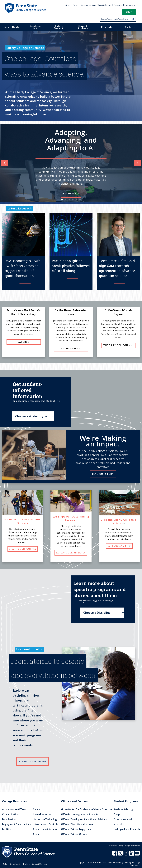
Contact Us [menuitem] (37, 864)
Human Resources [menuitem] (42, 814)
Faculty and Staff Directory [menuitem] (125, 5)
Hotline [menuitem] (26, 864)
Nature (24, 342)
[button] (129, 13)
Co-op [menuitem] (117, 814)
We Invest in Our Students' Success (23, 521)
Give (129, 12)
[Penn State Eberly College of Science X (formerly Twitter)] (121, 854)
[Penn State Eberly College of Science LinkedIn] (132, 854)
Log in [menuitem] (47, 864)
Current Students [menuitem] (83, 27)
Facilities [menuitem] (7, 829)
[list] (71, 163)
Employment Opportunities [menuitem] (16, 824)
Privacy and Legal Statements (133, 864)
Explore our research (71, 553)
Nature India (71, 349)
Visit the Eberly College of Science (119, 522)
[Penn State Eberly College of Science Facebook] (115, 854)
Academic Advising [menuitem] (123, 809)
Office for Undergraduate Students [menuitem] (80, 814)
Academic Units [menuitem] (35, 27)
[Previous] (5, 163)
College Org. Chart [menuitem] (12, 864)
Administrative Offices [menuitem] (14, 809)
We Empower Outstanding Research (71, 518)
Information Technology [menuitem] (45, 819)
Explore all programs (33, 761)
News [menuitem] (68, 5)
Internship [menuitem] (119, 824)
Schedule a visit (119, 546)
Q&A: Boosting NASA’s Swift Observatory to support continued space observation (23, 268)
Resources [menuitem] (38, 834)
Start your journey (23, 549)
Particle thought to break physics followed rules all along (71, 266)
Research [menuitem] (106, 27)
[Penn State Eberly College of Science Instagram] (126, 854)
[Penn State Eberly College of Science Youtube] (137, 854)
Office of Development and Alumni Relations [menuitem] (84, 819)
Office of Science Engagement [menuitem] (77, 829)
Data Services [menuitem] (9, 819)
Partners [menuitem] (130, 27)
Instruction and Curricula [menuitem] (45, 824)
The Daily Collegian (118, 345)
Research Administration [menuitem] (45, 829)
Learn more (71, 194)
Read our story (103, 474)
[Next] (137, 163)
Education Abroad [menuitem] (123, 819)
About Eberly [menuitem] (12, 27)
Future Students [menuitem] (59, 27)
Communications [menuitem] (11, 814)
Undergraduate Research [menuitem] (127, 829)
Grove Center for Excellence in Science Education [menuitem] (86, 809)
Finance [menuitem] (36, 809)
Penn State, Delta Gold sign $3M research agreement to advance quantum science (117, 268)
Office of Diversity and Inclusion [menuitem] (78, 824)
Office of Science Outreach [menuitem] (75, 834)
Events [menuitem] (76, 5)
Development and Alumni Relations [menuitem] (96, 5)
